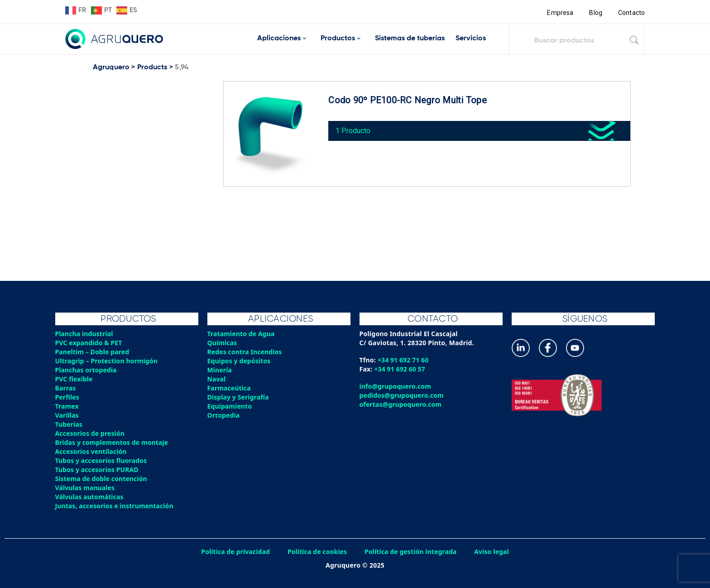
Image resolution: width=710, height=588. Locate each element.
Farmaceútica (230, 388)
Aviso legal (494, 552)
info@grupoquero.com (396, 386)
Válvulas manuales (86, 488)
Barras (66, 388)
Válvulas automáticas (90, 497)
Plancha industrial (85, 334)
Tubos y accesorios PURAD (98, 470)
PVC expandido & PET (89, 343)
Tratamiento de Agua (242, 334)
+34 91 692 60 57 (401, 369)
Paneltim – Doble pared (93, 352)
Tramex (67, 406)
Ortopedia (224, 415)
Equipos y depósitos (240, 361)
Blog (595, 13)
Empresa (559, 13)
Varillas (67, 415)
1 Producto (355, 128)
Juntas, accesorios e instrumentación (115, 506)
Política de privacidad (234, 552)
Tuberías (69, 424)
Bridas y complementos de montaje (113, 442)
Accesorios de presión (91, 433)
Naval (217, 379)
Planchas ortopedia (87, 370)
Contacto (631, 13)
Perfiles (67, 397)
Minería (220, 370)
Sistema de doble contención (102, 479)
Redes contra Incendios (245, 352)
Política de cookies (317, 552)
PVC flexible (74, 379)
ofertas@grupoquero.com (401, 404)
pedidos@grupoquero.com (402, 395)
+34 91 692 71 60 (404, 360)
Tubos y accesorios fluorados (102, 460)
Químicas (223, 343)
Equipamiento (230, 406)
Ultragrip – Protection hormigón (108, 361)
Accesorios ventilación (92, 451)
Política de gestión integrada (412, 552)
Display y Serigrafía (239, 397)
